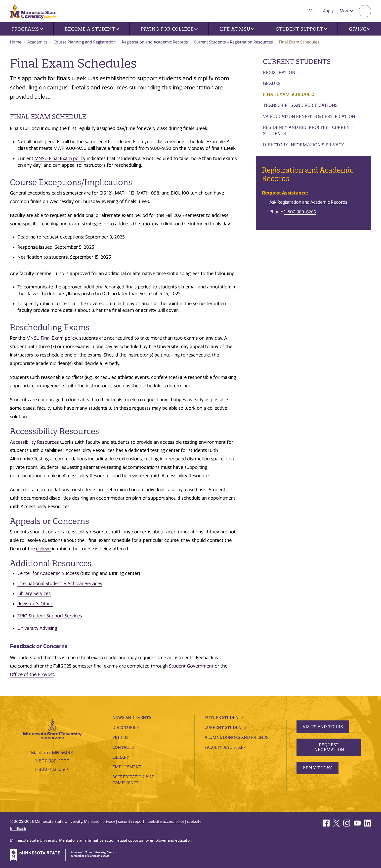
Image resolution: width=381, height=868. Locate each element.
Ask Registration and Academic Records (308, 202)
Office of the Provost (32, 674)
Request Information (329, 747)
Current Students (297, 61)
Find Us (120, 737)
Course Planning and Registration (85, 42)
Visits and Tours (323, 727)
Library (121, 757)
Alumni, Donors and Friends (236, 737)
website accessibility (166, 822)
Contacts (123, 747)
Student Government (191, 666)
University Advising (37, 628)
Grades (272, 83)
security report (131, 822)
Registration (279, 72)
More (346, 11)
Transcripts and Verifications (300, 105)
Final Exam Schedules (289, 94)
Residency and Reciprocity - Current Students (308, 131)
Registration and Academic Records (155, 42)
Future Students (224, 717)
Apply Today (317, 768)
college (43, 549)
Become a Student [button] (92, 29)
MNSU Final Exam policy (60, 158)
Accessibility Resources (34, 442)
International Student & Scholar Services (60, 584)
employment (127, 767)
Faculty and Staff (225, 747)
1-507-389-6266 (300, 212)
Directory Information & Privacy (304, 145)
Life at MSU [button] (237, 29)
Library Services (34, 593)
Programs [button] (27, 29)
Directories (126, 727)
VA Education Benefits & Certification (309, 116)
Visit (313, 11)
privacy (109, 822)
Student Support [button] (301, 29)
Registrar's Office (35, 604)
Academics (37, 42)
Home (16, 42)
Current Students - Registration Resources (233, 42)
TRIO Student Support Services (50, 616)
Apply (328, 11)
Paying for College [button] (169, 29)
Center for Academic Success (48, 573)
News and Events (132, 717)
